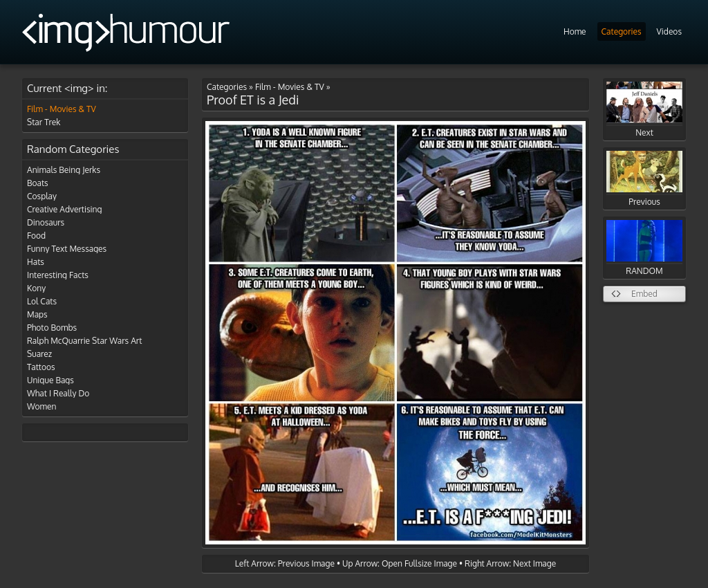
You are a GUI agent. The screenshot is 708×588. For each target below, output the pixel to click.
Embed (644, 294)
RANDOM (644, 248)
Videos (669, 31)
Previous (644, 179)
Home (575, 31)
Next (644, 110)
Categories (622, 31)
